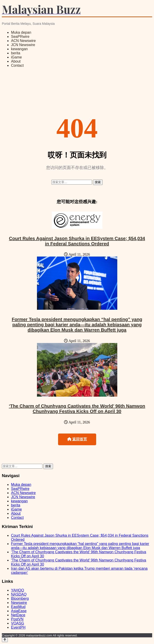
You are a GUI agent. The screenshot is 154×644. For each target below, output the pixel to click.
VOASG (18, 623)
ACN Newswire (23, 41)
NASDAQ (19, 594)
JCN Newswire (23, 45)
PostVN (17, 619)
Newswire (19, 603)
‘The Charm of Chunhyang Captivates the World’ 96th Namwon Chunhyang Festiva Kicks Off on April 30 (77, 409)
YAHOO (18, 590)
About (16, 61)
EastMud (18, 607)
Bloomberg (20, 598)
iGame (16, 57)
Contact (17, 65)
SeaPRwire (20, 37)
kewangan (19, 49)
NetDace (18, 615)
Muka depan (21, 32)
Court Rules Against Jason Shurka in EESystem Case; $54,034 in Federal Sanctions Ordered (77, 241)
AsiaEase (19, 611)
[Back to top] (5, 640)
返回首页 (77, 439)
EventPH (18, 627)
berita (16, 53)
